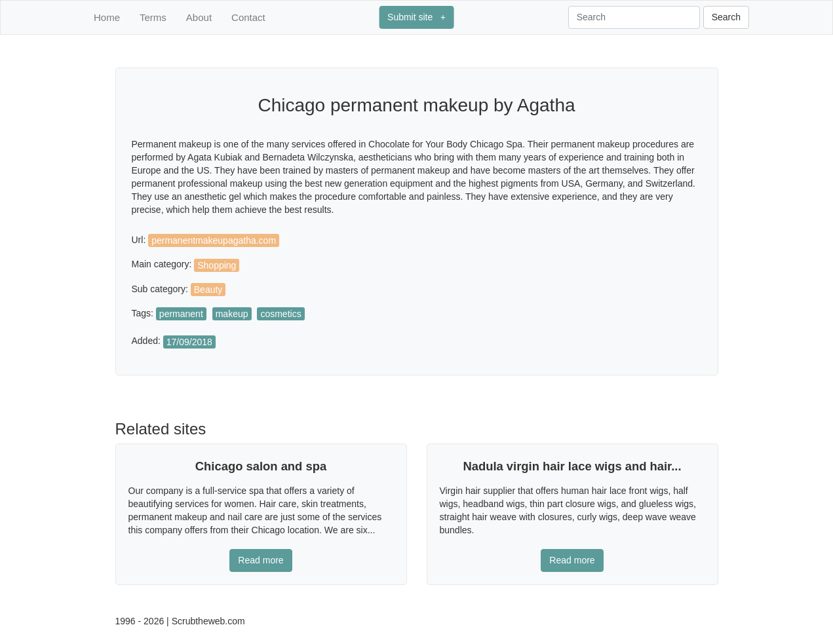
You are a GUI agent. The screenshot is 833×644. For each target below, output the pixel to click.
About (199, 17)
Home (107, 17)
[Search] (634, 17)
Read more (261, 560)
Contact (248, 17)
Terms (153, 17)
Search (726, 17)
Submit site (416, 17)
